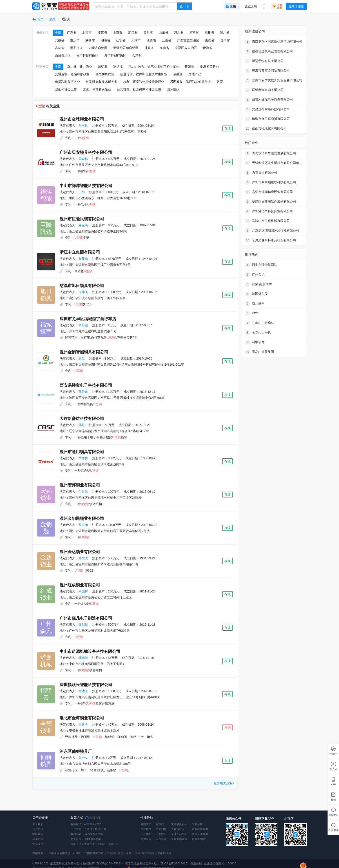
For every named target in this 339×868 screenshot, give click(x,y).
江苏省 (102, 33)
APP (333, 785)
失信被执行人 (179, 824)
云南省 (167, 40)
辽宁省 (121, 40)
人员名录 (161, 839)
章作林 (83, 458)
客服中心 (333, 815)
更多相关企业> (224, 783)
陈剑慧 (83, 625)
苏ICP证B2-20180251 (175, 863)
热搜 (52, 19)
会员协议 (38, 839)
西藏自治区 (63, 55)
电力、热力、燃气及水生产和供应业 (154, 66)
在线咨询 (93, 818)
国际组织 (173, 89)
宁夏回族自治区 (186, 48)
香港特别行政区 (87, 55)
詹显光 (83, 259)
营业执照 (196, 863)
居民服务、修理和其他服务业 (190, 82)
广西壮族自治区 (188, 40)
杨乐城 (83, 325)
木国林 (83, 591)
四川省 (148, 33)
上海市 (118, 33)
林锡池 (83, 658)
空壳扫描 (161, 829)
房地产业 (195, 74)
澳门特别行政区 (115, 55)
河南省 (194, 33)
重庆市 (75, 40)
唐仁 (82, 358)
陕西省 (90, 40)
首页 (38, 19)
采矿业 (103, 66)
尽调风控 (197, 824)
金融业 (178, 74)
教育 (220, 82)
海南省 (164, 48)
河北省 (179, 33)
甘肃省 (149, 48)
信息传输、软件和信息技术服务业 (144, 74)
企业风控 (146, 829)
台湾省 (137, 55)
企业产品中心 (179, 834)
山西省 (210, 40)
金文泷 (83, 558)
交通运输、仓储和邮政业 (72, 74)
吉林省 (60, 48)
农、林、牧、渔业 (80, 66)
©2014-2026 (40, 863)
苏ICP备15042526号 (110, 863)
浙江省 (133, 33)
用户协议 (38, 829)
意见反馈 (38, 844)
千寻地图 (146, 834)
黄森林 (83, 159)
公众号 (333, 769)
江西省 (151, 40)
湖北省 (225, 33)
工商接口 (161, 834)
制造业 (118, 66)
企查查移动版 (179, 839)
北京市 (87, 33)
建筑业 (190, 66)
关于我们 (38, 824)
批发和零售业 (210, 66)
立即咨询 (333, 830)
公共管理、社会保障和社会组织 (139, 89)
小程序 (333, 754)
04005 (232, 863)
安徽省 (60, 40)
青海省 (207, 48)
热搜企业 (146, 839)
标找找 (160, 824)
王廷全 (83, 724)
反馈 (333, 800)
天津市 (136, 40)
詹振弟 (83, 525)
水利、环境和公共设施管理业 (144, 82)
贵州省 (225, 40)
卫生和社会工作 (66, 89)
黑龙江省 (76, 48)
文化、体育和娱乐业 (97, 89)
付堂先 (83, 492)
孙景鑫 (83, 392)
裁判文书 (146, 824)
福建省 (209, 33)
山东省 (163, 33)
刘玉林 (83, 126)
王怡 (82, 192)
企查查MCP (199, 839)
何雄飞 (83, 292)
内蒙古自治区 (98, 48)
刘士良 (83, 758)
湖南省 (105, 40)
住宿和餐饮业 (105, 74)
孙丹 (82, 425)
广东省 (72, 33)
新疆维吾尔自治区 (126, 48)
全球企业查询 (200, 834)
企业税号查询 (200, 829)
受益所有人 (178, 829)
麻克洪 (83, 225)
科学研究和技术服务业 (102, 82)
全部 (58, 33)
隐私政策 (38, 834)
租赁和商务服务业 (67, 82)
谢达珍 (83, 691)
